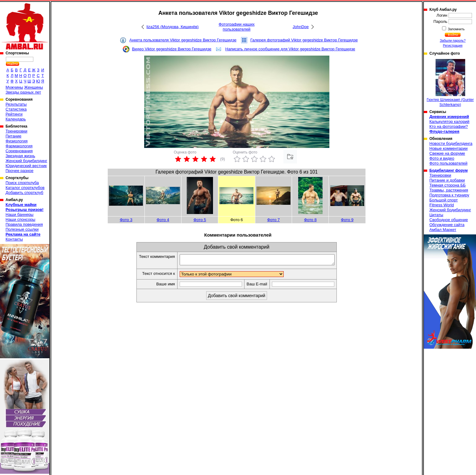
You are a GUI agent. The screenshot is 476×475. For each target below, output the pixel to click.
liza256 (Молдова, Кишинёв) (173, 27)
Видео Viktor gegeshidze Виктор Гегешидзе (171, 49)
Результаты (16, 104)
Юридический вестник (26, 166)
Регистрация (453, 45)
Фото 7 (274, 220)
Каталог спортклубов (25, 188)
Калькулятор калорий (449, 122)
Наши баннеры (19, 214)
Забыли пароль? (453, 40)
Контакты (14, 239)
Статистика (16, 109)
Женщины (33, 87)
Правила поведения (24, 224)
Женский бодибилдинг (26, 161)
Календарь (16, 119)
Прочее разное (19, 171)
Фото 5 (200, 220)
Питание (13, 136)
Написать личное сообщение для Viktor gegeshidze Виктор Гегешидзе (290, 49)
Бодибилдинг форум (449, 170)
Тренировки (16, 131)
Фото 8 (310, 220)
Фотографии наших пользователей (237, 27)
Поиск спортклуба (22, 183)
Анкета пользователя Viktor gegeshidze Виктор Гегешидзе (183, 40)
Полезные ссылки (22, 229)
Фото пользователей (448, 163)
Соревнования (19, 151)
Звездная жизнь (20, 156)
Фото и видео (442, 158)
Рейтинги (14, 114)
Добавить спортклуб (24, 193)
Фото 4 (163, 220)
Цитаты (436, 215)
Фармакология (19, 146)
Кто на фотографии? (449, 126)
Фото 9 (347, 220)
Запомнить (456, 29)
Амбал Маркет (443, 230)
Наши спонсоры (20, 219)
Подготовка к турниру (449, 195)
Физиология (17, 141)
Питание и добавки (447, 180)
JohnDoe (301, 27)
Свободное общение (449, 220)
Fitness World (442, 205)
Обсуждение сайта (447, 225)
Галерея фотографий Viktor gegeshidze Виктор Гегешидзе (304, 40)
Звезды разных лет (23, 92)
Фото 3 (126, 220)
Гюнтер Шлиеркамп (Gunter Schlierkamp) (450, 83)
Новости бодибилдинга (451, 143)
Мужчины (14, 87)
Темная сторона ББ (448, 185)
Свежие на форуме (447, 153)
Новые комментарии (449, 148)
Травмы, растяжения (449, 190)
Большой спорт (444, 200)
